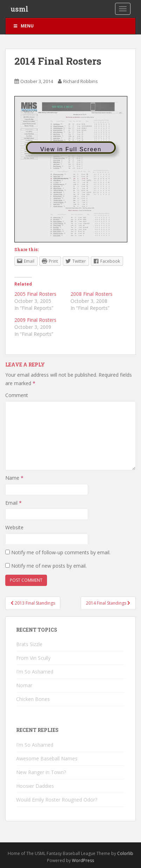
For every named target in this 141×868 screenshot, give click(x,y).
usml (19, 9)
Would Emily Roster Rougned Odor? (57, 800)
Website (14, 527)
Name (14, 478)
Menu (23, 26)
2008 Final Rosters (92, 294)
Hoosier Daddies (35, 786)
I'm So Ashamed (35, 672)
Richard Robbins (80, 81)
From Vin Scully (33, 658)
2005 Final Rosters (35, 294)
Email (14, 503)
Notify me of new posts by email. (49, 566)
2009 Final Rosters (35, 320)
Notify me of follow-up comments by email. (61, 552)
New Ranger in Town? (41, 772)
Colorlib (125, 853)
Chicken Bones (33, 699)
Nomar (24, 685)
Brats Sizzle (29, 644)
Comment (17, 395)
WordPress (83, 860)
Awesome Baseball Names (47, 758)
